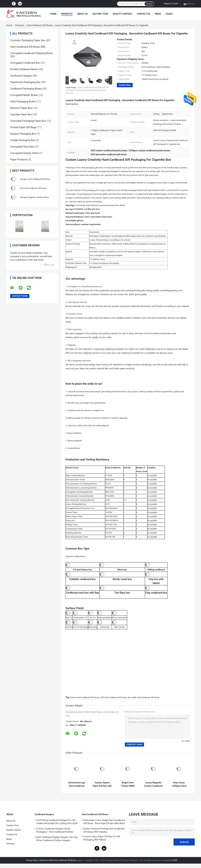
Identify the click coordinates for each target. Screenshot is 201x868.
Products (67, 14)
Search (149, 4)
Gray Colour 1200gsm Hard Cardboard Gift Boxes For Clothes (179, 784)
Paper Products (19, 160)
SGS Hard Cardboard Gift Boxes (33, 188)
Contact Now (125, 85)
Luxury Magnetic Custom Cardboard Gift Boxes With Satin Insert (153, 784)
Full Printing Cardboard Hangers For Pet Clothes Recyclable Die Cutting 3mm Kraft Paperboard (57, 822)
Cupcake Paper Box (21, 114)
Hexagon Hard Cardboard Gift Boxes (35, 179)
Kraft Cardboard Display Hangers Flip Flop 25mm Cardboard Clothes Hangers (57, 839)
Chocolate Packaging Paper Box (28, 121)
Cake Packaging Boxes (23, 102)
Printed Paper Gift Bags (23, 127)
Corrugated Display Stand (24, 153)
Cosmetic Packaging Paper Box (28, 40)
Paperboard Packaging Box (25, 82)
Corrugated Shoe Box (22, 147)
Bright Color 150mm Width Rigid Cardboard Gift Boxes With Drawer (128, 784)
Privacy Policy (32, 860)
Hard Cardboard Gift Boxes (40, 25)
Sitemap (10, 844)
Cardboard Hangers (21, 76)
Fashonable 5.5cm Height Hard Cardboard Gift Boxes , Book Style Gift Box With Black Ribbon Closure (104, 822)
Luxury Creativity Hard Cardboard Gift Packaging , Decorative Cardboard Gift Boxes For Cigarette (87, 90)
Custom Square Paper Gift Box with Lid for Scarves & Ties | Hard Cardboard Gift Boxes (102, 784)
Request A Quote (171, 4)
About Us (83, 14)
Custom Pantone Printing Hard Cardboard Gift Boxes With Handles (104, 830)
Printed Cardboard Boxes (24, 69)
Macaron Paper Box (21, 108)
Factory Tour (100, 14)
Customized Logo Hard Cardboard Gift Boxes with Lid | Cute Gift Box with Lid (76, 784)
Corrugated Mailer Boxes (24, 95)
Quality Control (122, 14)
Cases (169, 14)
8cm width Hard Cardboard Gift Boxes (144, 698)
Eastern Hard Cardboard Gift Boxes (85, 698)
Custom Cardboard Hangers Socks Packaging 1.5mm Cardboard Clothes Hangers (55, 831)
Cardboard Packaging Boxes (26, 89)
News (158, 14)
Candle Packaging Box (23, 140)
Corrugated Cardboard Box (25, 63)
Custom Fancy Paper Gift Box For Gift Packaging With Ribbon (102, 838)
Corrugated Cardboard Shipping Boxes (31, 53)
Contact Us (144, 14)
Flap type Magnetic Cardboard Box (34, 197)
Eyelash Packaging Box (23, 134)
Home (53, 14)
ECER (175, 860)
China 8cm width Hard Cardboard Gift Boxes (58, 860)
